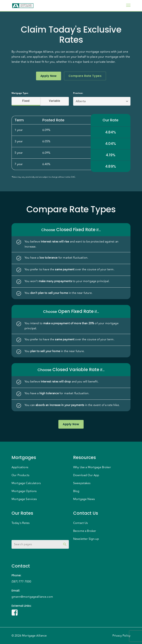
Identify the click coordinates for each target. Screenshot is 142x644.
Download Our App (86, 475)
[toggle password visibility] (65, 544)
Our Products (20, 475)
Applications (20, 467)
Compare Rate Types (85, 76)
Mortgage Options (24, 491)
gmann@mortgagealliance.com (32, 597)
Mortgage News (84, 499)
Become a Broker (85, 531)
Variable (55, 101)
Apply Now (49, 76)
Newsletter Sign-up (86, 539)
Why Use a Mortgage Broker (92, 467)
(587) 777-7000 (21, 582)
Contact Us (81, 523)
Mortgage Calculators (26, 483)
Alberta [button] (81, 101)
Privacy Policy (121, 636)
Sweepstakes (82, 483)
